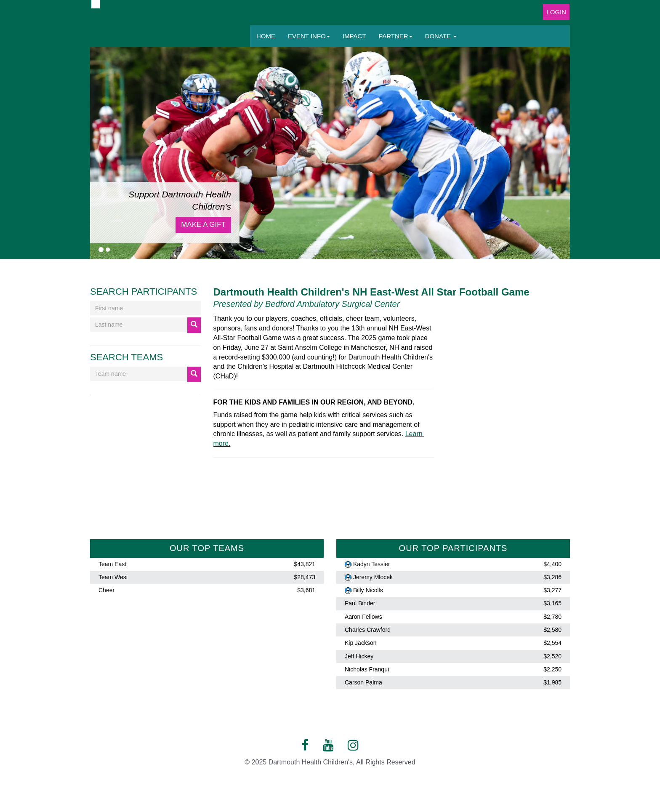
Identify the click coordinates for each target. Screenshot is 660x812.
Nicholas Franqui (367, 669)
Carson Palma (363, 682)
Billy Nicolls (368, 590)
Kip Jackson (361, 643)
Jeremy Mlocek (373, 577)
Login (556, 12)
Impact (354, 36)
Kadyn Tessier (372, 564)
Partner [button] (395, 36)
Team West (113, 577)
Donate (441, 36)
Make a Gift (203, 225)
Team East (112, 564)
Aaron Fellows (363, 617)
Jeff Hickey (359, 656)
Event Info (309, 36)
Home (266, 36)
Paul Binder (360, 604)
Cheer (106, 590)
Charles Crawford (368, 630)
